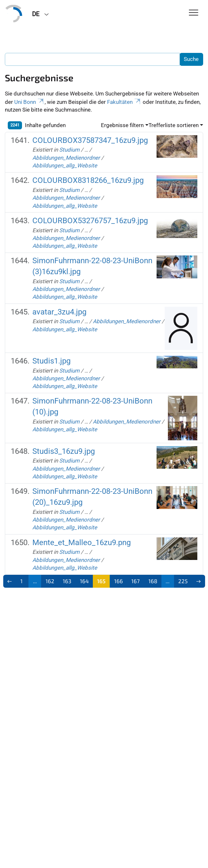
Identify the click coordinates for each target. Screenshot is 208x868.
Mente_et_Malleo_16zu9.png (82, 543)
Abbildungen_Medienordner (66, 158)
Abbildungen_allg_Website (65, 165)
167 (136, 581)
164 (84, 581)
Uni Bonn (29, 102)
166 (119, 581)
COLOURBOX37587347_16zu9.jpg (90, 140)
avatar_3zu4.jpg (59, 312)
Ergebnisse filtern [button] (122, 125)
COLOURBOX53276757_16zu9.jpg (90, 221)
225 (183, 581)
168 (153, 581)
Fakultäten (124, 102)
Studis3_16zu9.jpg (64, 451)
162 (50, 581)
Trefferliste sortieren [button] (174, 125)
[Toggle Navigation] (194, 13)
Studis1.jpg (51, 361)
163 (67, 581)
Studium (69, 150)
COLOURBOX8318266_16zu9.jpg (88, 180)
